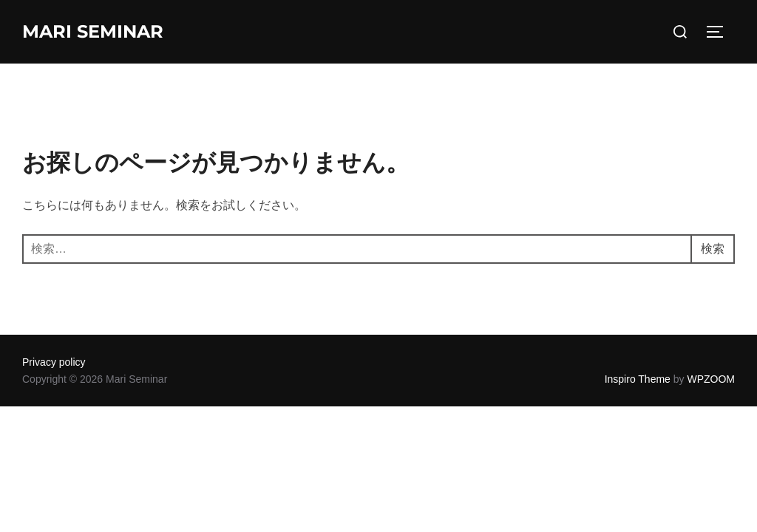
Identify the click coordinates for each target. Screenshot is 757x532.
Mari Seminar (93, 31)
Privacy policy (54, 362)
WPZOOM (711, 379)
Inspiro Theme (638, 379)
